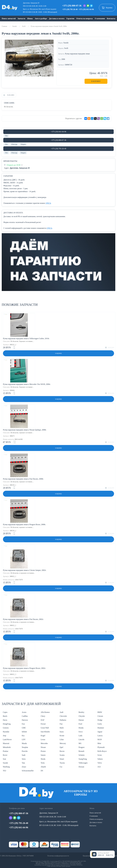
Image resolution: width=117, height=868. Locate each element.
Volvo (100, 763)
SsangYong (83, 759)
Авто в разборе (41, 19)
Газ (61, 767)
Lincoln (81, 739)
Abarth (43, 767)
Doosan (81, 767)
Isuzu (62, 732)
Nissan (43, 747)
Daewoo (25, 720)
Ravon (62, 751)
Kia (23, 736)
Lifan (62, 739)
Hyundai (6, 732)
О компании (100, 19)
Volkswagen (83, 763)
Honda (81, 728)
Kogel (43, 736)
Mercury (63, 743)
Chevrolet (63, 716)
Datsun (81, 720)
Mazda (24, 743)
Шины (30, 19)
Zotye (24, 767)
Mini (99, 743)
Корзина (107, 8)
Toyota (62, 763)
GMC (24, 728)
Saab (24, 755)
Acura (24, 712)
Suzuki (15, 26)
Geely (100, 724)
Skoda (43, 759)
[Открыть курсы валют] (102, 854)
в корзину (58, 353)
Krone (62, 736)
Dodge (100, 720)
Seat (4, 759)
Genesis (6, 728)
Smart (62, 759)
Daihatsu (63, 720)
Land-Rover (7, 739)
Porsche (25, 751)
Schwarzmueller (28, 771)
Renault (81, 751)
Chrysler (82, 716)
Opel (61, 747)
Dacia (5, 720)
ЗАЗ (99, 767)
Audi (61, 712)
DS (42, 771)
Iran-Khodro (45, 732)
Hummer (101, 728)
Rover (5, 755)
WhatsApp (14, 144)
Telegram (23, 144)
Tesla (43, 763)
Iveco (81, 732)
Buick (5, 716)
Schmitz (82, 755)
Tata (23, 763)
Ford (80, 724)
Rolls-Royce (102, 751)
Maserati (6, 743)
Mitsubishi (7, 747)
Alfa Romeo (45, 712)
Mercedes (44, 743)
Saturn (43, 755)
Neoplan (25, 747)
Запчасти (21, 19)
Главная (4, 26)
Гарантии (70, 19)
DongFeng (7, 724)
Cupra (5, 712)
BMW (100, 712)
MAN (100, 739)
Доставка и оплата (57, 19)
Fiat (61, 724)
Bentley (81, 712)
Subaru (100, 759)
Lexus (43, 739)
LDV (24, 739)
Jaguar (100, 732)
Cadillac (25, 716)
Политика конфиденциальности (58, 856)
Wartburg (6, 767)
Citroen (100, 716)
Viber (6, 136)
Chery (43, 716)
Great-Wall (45, 728)
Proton (43, 751)
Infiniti (24, 732)
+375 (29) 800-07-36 (72, 6)
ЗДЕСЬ (48, 203)
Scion (100, 755)
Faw (23, 724)
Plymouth (101, 747)
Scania (62, 755)
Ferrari (43, 724)
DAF (43, 720)
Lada (80, 736)
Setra (24, 759)
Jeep (4, 736)
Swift (24, 26)
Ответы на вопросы (85, 19)
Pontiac (6, 751)
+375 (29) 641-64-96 (86, 9)
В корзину (96, 81)
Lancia (100, 736)
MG (80, 743)
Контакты (111, 19)
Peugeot (82, 747)
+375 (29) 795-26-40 (70, 9)
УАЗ (4, 771)
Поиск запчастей (9, 19)
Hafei (62, 728)
